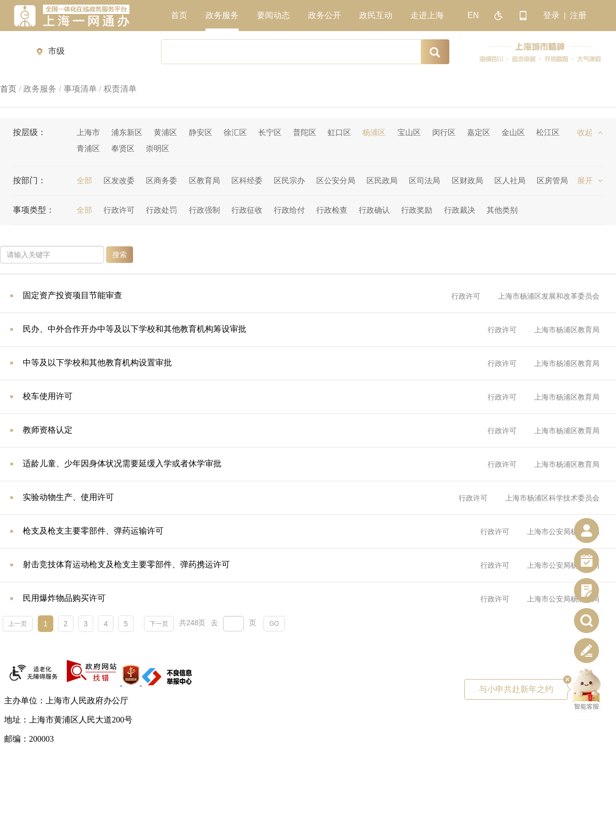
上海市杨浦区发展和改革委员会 (549, 296)
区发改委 (119, 180)
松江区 (548, 132)
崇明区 (158, 148)
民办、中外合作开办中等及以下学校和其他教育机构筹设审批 (135, 329)
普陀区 (305, 132)
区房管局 (552, 180)
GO (274, 624)
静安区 (201, 132)
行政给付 (289, 210)
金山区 (513, 132)
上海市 (88, 132)
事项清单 (80, 89)
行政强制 (204, 210)
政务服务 (40, 89)
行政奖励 (417, 210)
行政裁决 (460, 210)
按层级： (30, 132)
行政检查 (332, 210)
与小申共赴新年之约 (523, 686)
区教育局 (204, 180)
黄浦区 (165, 132)
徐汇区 (235, 132)
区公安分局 (336, 180)
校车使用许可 (48, 396)
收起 (590, 132)
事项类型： (34, 210)
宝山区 (409, 132)
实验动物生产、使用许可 (68, 497)
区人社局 (510, 180)
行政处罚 (162, 210)
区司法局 (424, 180)
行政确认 (374, 210)
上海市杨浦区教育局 (567, 330)
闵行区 (444, 132)
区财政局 (467, 180)
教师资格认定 (48, 430)
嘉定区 (479, 132)
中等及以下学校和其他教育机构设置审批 (97, 363)
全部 (84, 180)
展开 (590, 180)
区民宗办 (289, 180)
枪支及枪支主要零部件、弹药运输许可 (93, 531)
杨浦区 (374, 132)
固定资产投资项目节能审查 (72, 295)
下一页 (159, 624)
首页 (8, 89)
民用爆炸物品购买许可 (64, 598)
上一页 (18, 624)
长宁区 (270, 132)
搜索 (120, 255)
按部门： (30, 180)
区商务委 (162, 180)
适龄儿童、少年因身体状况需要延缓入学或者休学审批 (122, 463)
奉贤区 (123, 148)
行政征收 (247, 210)
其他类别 (502, 210)
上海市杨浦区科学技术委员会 (552, 498)
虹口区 (339, 132)
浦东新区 (127, 132)
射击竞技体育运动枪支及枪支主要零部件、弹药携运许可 (126, 564)
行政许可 (119, 210)
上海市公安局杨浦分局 (563, 532)
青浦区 (88, 148)
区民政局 (382, 180)
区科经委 (247, 180)
